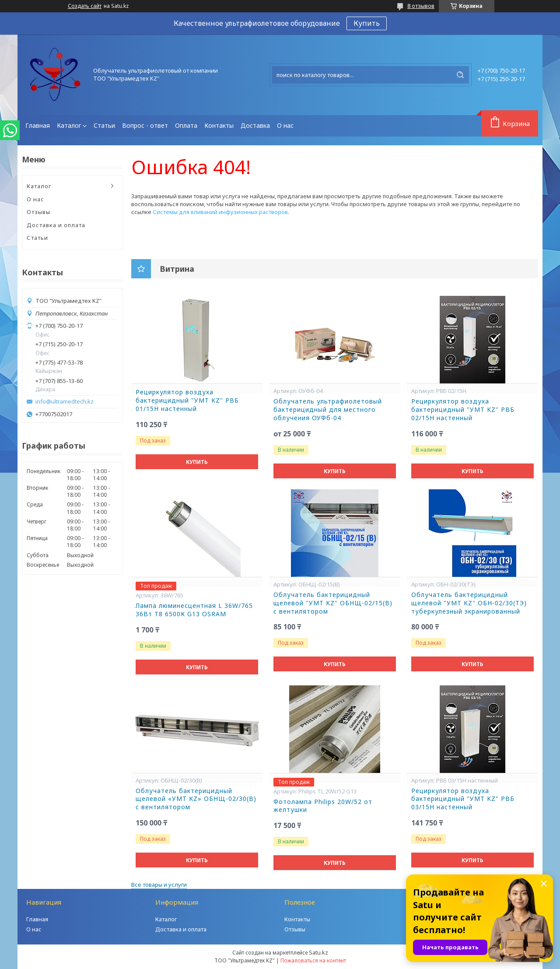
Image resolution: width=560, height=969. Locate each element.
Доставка (255, 125)
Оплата (186, 125)
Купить (367, 23)
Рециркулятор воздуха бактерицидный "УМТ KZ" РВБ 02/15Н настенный (463, 410)
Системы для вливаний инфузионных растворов (220, 212)
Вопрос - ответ (145, 125)
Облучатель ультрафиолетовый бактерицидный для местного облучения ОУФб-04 (328, 410)
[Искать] (460, 75)
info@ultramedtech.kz (65, 402)
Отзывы (38, 212)
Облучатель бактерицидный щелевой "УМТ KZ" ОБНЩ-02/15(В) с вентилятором (333, 603)
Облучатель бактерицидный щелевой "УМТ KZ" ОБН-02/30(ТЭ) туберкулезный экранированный (469, 603)
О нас (285, 125)
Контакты (219, 125)
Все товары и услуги (159, 885)
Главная (38, 125)
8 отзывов (421, 6)
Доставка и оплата (56, 225)
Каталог (69, 125)
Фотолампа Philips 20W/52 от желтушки (323, 806)
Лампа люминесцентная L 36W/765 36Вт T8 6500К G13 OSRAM (194, 610)
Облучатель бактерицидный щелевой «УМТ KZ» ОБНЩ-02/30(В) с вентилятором (196, 799)
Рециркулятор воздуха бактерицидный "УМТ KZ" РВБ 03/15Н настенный (463, 799)
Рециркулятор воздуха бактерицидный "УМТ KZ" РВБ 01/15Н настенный (187, 400)
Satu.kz (318, 952)
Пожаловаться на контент (313, 960)
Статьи (104, 125)
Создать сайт (85, 6)
